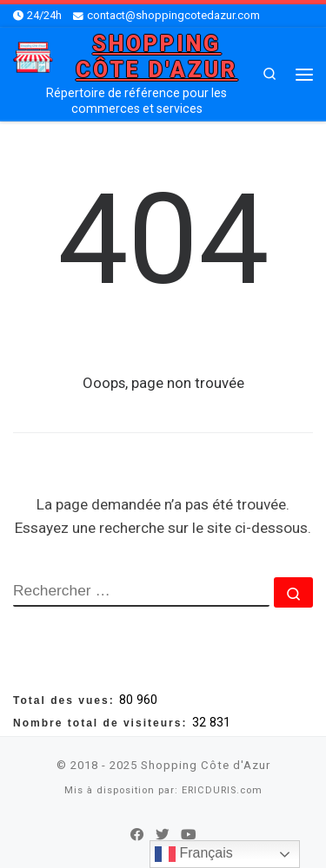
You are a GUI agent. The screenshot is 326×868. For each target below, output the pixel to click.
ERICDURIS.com (222, 790)
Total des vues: (66, 700)
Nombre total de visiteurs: (103, 723)
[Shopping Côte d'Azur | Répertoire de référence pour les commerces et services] (33, 56)
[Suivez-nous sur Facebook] (137, 835)
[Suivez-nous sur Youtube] (189, 835)
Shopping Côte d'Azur (206, 765)
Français (194, 854)
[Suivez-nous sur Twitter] (163, 835)
